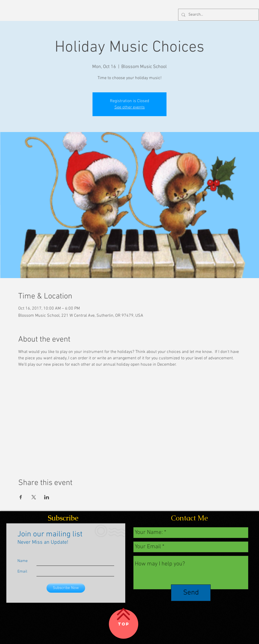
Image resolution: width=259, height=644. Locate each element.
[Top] (124, 624)
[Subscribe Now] (66, 588)
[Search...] (218, 15)
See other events (130, 107)
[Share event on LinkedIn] (47, 497)
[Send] (191, 593)
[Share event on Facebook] (21, 497)
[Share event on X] (34, 497)
